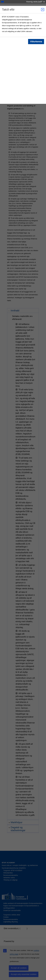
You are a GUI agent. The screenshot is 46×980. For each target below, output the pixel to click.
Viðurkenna (36, 42)
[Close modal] (43, 10)
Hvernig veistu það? (36, 2)
